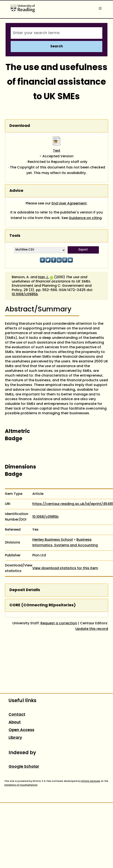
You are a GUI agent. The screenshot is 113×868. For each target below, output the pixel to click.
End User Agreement (69, 204)
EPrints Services (91, 781)
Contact (17, 715)
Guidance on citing (85, 218)
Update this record (92, 629)
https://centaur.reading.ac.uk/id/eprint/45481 (73, 504)
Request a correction (59, 623)
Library (15, 738)
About (15, 722)
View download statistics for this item (65, 568)
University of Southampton (21, 785)
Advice (16, 191)
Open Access (21, 730)
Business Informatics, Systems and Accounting (65, 543)
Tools (15, 236)
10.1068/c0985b (25, 294)
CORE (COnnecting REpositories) (43, 605)
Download (20, 126)
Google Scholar (24, 767)
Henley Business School (53, 540)
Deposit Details (25, 590)
